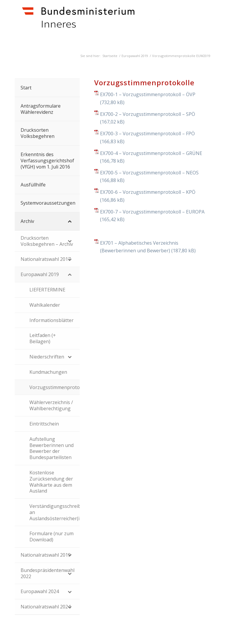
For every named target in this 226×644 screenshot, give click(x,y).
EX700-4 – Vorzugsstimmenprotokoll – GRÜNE (151, 153)
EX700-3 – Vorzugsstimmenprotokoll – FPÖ (147, 134)
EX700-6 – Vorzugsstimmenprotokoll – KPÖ (148, 192)
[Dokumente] (102, 24)
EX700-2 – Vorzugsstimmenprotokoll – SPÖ (148, 114)
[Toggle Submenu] (69, 221)
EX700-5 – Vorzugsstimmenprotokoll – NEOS (149, 173)
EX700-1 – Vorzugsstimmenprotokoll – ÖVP (148, 94)
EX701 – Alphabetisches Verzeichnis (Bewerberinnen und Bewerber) (139, 247)
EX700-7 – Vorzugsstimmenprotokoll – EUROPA (152, 212)
